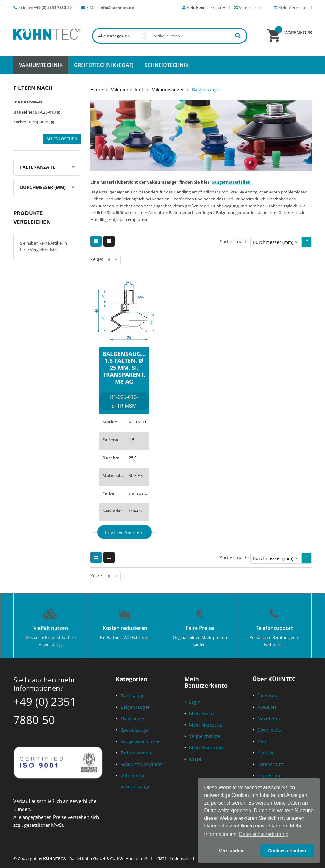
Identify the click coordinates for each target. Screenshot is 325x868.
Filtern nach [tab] (33, 88)
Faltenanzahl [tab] (38, 167)
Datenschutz (271, 764)
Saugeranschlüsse (140, 741)
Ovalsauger (133, 718)
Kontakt (265, 753)
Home (97, 90)
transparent (139, 493)
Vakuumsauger (168, 90)
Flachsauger (133, 696)
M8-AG (135, 511)
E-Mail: (110, 7)
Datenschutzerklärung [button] (264, 834)
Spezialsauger (136, 730)
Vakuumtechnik (127, 90)
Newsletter (269, 718)
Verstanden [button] (231, 851)
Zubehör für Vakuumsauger (136, 781)
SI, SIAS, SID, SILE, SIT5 (139, 475)
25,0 (133, 458)
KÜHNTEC (138, 422)
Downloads (269, 730)
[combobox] (170, 36)
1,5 (132, 440)
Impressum (269, 776)
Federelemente (137, 753)
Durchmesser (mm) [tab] (43, 187)
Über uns (267, 696)
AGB (262, 741)
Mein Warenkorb (207, 748)
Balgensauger (135, 707)
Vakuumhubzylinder (142, 764)
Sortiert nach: (234, 241)
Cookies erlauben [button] (287, 851)
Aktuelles (267, 707)
